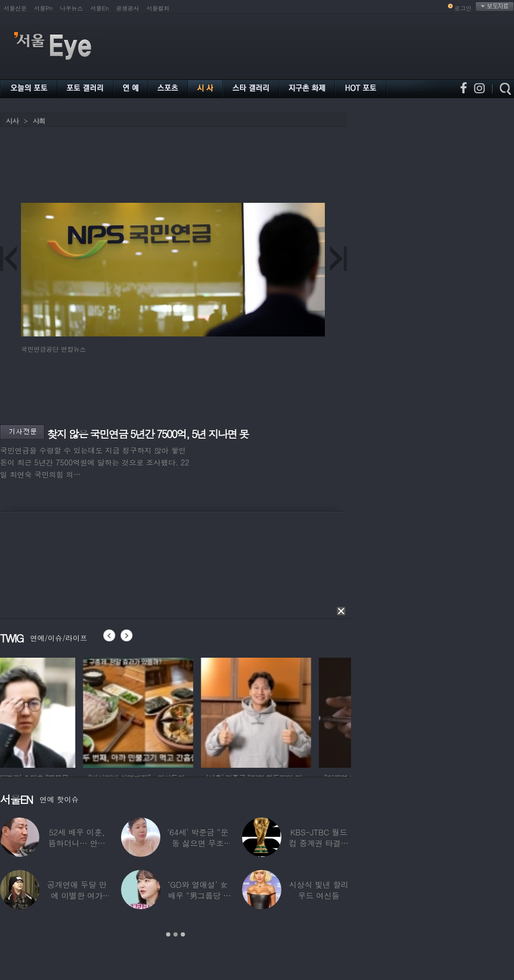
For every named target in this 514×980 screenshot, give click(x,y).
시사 (12, 121)
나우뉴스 (71, 8)
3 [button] (183, 934)
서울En (99, 8)
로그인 (463, 8)
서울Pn (43, 8)
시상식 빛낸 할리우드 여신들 (319, 890)
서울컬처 (158, 8)
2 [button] (176, 934)
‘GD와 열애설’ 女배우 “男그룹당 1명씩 (198, 895)
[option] (55, 711)
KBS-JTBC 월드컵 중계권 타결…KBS (319, 843)
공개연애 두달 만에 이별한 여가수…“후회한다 (77, 895)
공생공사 (128, 8)
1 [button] (168, 934)
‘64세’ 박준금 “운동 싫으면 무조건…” (198, 843)
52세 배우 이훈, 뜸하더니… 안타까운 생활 (77, 843)
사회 (39, 121)
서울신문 (15, 8)
